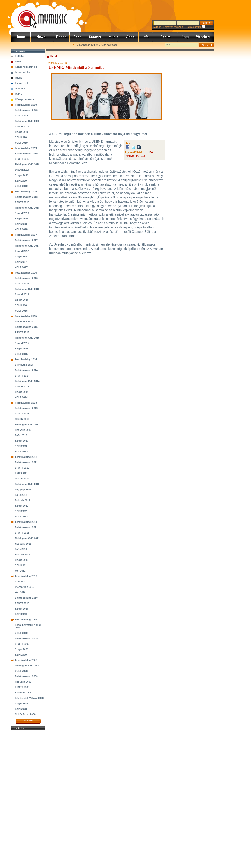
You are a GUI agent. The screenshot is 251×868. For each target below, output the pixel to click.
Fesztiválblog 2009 (26, 619)
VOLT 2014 (21, 397)
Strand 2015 (22, 343)
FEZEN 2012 (22, 479)
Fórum (165, 37)
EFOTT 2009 (22, 644)
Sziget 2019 (22, 175)
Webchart (204, 37)
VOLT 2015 (21, 354)
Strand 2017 (22, 251)
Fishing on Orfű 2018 (27, 208)
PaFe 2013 (21, 435)
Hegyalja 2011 (23, 544)
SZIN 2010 (21, 614)
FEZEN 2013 (22, 419)
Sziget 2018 (22, 219)
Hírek (42, 37)
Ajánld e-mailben (59, 45)
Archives (28, 721)
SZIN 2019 (21, 181)
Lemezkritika (22, 72)
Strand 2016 (22, 294)
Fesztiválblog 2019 (26, 148)
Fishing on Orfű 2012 (27, 484)
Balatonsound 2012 (26, 462)
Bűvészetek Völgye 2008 (29, 698)
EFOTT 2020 (22, 116)
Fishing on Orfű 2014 (27, 381)
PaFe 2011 (21, 549)
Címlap (21, 37)
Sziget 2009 (22, 649)
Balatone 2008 (23, 693)
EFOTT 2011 (22, 533)
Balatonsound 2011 (26, 527)
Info (146, 37)
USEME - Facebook (136, 156)
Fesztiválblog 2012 (26, 457)
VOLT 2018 (21, 229)
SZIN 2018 (21, 224)
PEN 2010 (21, 582)
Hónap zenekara (24, 99)
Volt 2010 (20, 592)
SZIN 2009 (21, 655)
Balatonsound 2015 (26, 327)
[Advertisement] (28, 799)
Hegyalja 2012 (23, 489)
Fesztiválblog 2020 (26, 105)
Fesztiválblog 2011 (26, 522)
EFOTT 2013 (22, 414)
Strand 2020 (22, 126)
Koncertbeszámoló (26, 67)
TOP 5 (18, 94)
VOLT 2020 (21, 143)
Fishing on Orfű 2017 (27, 246)
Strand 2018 (22, 213)
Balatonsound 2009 (26, 638)
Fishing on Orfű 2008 (27, 666)
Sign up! (158, 27)
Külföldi (20, 56)
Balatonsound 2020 (26, 110)
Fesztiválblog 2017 (26, 235)
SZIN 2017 (21, 262)
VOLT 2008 (21, 671)
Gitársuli (20, 88)
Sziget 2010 (22, 609)
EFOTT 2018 (22, 202)
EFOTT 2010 (22, 603)
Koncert (95, 37)
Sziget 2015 (22, 349)
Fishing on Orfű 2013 (27, 424)
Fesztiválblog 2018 (26, 191)
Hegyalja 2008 (23, 682)
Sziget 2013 (22, 441)
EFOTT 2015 (22, 332)
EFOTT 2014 (22, 376)
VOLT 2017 (21, 267)
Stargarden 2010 (25, 587)
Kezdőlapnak (40, 45)
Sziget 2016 (22, 300)
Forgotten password (173, 27)
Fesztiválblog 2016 (26, 273)
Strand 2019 (22, 170)
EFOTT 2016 (22, 284)
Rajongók (77, 37)
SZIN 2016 (21, 305)
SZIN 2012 (21, 511)
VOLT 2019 (21, 186)
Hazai (18, 61)
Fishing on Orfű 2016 (27, 289)
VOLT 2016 (21, 311)
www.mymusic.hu (39, 15)
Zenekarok (62, 37)
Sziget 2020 (22, 132)
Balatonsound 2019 (26, 154)
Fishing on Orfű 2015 (27, 338)
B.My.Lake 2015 (24, 321)
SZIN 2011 (21, 565)
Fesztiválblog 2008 (26, 660)
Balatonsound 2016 (26, 278)
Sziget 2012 (22, 506)
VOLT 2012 (21, 517)
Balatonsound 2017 (26, 240)
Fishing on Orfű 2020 (27, 121)
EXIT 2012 (21, 473)
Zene (114, 37)
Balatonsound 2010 (26, 598)
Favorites (21, 45)
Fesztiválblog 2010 (26, 576)
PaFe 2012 (21, 495)
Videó (130, 37)
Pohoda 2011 (23, 554)
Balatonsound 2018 (26, 197)
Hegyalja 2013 (23, 430)
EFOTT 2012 (22, 468)
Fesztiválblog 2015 (26, 316)
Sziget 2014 (22, 392)
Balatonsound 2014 (26, 370)
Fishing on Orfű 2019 (27, 164)
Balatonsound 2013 (26, 408)
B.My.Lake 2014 (24, 365)
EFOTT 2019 (22, 159)
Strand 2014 (22, 386)
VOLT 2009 (21, 633)
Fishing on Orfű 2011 (27, 538)
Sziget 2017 (22, 256)
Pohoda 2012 (23, 500)
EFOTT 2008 (22, 687)
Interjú (19, 78)
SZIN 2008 (21, 709)
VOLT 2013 (21, 451)
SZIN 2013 (21, 446)
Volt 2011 (20, 571)
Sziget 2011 (22, 560)
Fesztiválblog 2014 (26, 359)
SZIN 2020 (21, 137)
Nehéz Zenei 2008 (25, 714)
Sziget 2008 (22, 703)
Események (22, 83)
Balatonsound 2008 (26, 676)
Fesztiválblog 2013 (26, 403)
